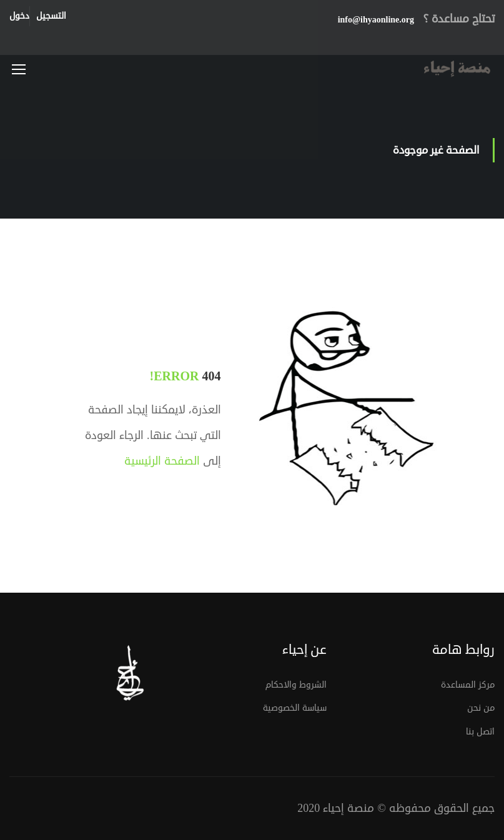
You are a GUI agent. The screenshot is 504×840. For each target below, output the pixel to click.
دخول (19, 16)
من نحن (481, 708)
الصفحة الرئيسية (162, 461)
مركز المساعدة (468, 685)
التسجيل (51, 16)
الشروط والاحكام (296, 685)
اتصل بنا (480, 732)
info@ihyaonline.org (376, 20)
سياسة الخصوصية (295, 708)
